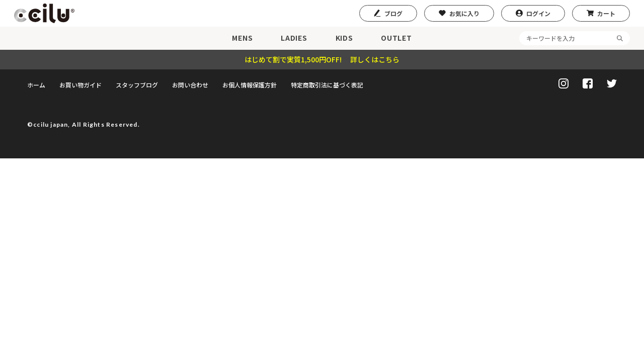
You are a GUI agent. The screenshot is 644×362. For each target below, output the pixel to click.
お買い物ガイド (80, 85)
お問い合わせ (190, 85)
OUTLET (396, 38)
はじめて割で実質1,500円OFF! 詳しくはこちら (322, 59)
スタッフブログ (137, 85)
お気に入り (464, 13)
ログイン (538, 13)
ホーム (36, 85)
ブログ (393, 13)
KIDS (344, 38)
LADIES (294, 38)
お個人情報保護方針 (250, 85)
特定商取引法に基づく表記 (327, 85)
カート (606, 13)
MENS (242, 38)
